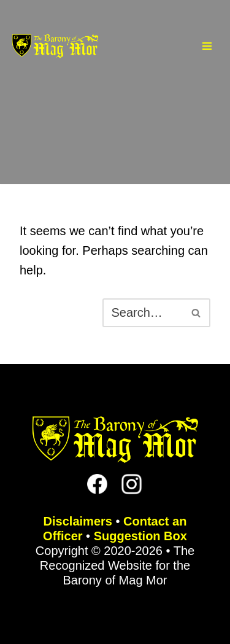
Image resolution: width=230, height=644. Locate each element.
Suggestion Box (140, 536)
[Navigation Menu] (207, 46)
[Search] (143, 313)
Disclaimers (78, 521)
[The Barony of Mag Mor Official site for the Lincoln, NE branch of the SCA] (55, 46)
